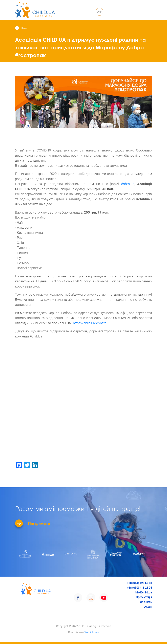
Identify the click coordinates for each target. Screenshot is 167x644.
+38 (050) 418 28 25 (139, 588)
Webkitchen (92, 632)
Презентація (144, 597)
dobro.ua (128, 184)
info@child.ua (143, 592)
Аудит (148, 607)
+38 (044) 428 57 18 (139, 583)
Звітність (146, 602)
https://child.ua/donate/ (90, 323)
